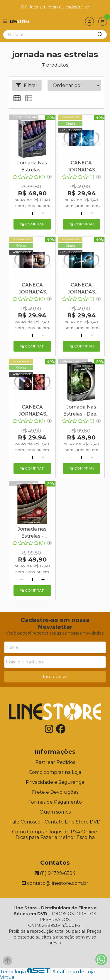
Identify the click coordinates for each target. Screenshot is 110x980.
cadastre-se (77, 7)
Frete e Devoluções (55, 792)
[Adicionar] (43, 213)
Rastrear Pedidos (55, 762)
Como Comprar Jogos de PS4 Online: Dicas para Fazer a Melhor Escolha (55, 835)
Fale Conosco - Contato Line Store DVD (55, 822)
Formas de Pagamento (55, 802)
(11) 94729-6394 (55, 873)
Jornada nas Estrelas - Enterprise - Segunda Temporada (32, 533)
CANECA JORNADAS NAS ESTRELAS (81, 167)
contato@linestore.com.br (55, 883)
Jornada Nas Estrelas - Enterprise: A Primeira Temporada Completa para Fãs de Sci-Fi (32, 167)
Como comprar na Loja (55, 772)
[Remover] (22, 213)
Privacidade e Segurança (55, 782)
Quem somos (55, 812)
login (53, 7)
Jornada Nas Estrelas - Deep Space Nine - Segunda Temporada (81, 411)
